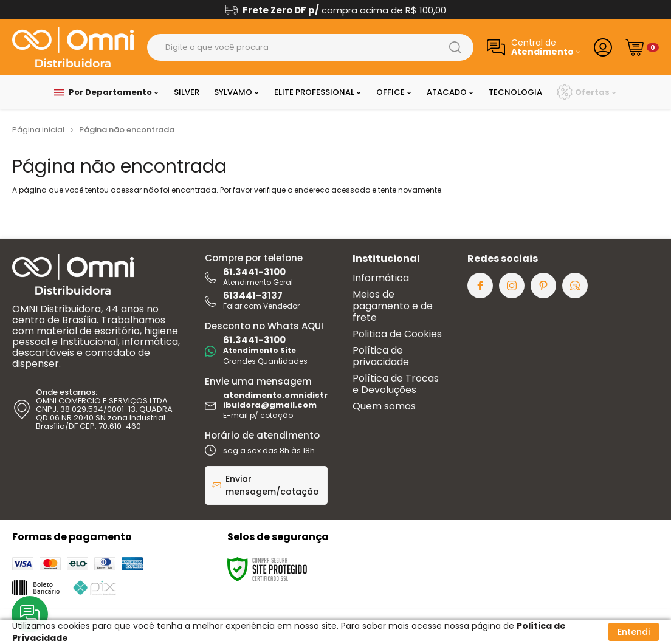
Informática (381, 278)
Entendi (634, 632)
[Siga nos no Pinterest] (543, 286)
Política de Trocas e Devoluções (396, 384)
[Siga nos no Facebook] (480, 286)
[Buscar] (455, 47)
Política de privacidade (381, 356)
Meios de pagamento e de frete (393, 306)
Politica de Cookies (397, 334)
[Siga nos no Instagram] (512, 286)
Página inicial (38, 130)
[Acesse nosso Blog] (575, 286)
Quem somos (384, 406)
